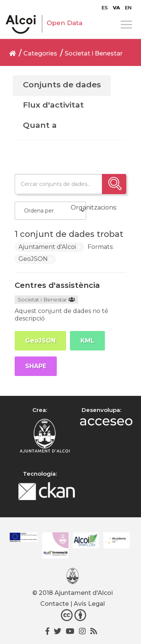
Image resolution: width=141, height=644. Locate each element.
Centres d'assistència (57, 285)
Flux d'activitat (53, 105)
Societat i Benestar (94, 53)
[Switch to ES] (105, 7)
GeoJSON (40, 341)
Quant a (40, 125)
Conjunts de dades (62, 85)
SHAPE (36, 366)
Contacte (55, 604)
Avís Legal (89, 604)
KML (87, 341)
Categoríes (40, 53)
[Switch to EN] (128, 7)
